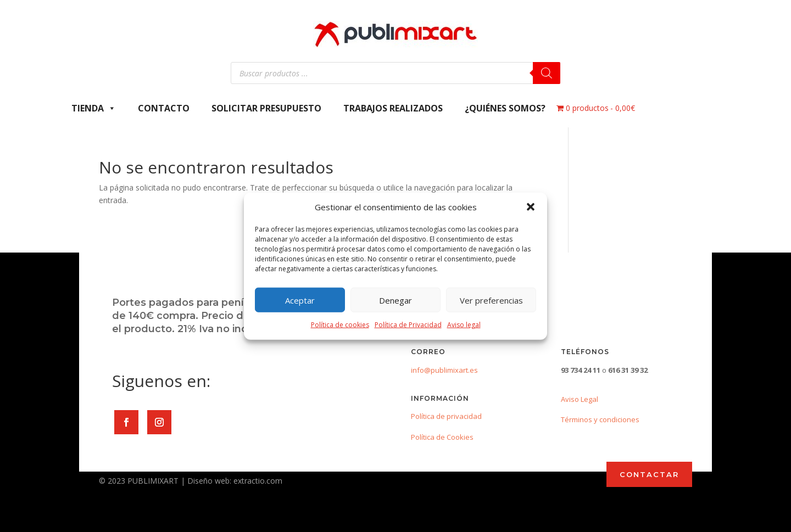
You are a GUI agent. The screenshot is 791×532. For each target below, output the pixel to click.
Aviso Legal (580, 399)
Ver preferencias (491, 300)
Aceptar (300, 300)
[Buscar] (547, 73)
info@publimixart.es (444, 370)
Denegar (396, 300)
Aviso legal (464, 325)
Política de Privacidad (408, 325)
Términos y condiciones (600, 419)
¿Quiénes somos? (505, 108)
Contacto (164, 108)
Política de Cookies (442, 437)
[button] (531, 207)
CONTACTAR (649, 474)
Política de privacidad (446, 416)
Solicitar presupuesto (266, 108)
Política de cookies (340, 325)
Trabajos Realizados (393, 108)
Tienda (94, 108)
